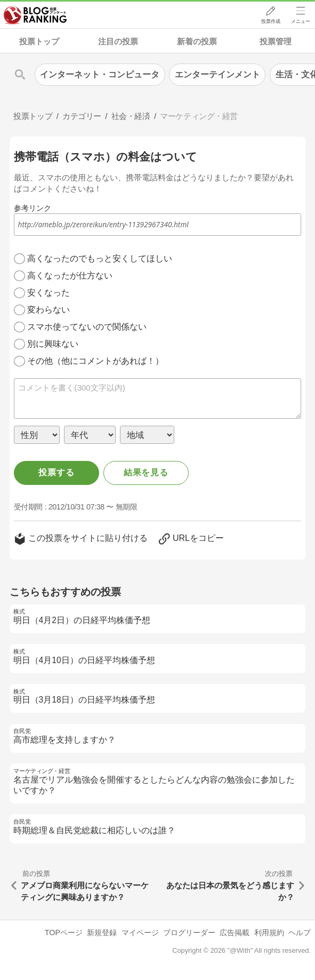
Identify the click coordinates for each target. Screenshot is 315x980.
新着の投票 (197, 41)
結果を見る (146, 472)
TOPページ (64, 933)
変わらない (49, 310)
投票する (56, 472)
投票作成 (270, 22)
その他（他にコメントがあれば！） (95, 361)
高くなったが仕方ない (70, 276)
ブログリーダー (189, 933)
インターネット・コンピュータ (100, 74)
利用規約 (269, 933)
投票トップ (39, 41)
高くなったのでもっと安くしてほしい (100, 258)
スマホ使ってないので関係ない (87, 327)
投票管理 (276, 41)
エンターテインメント (217, 74)
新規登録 (102, 933)
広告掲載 (235, 933)
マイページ (140, 933)
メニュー (301, 22)
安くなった (49, 293)
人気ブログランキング (36, 15)
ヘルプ (300, 933)
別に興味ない (53, 344)
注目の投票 (118, 41)
